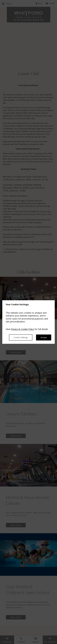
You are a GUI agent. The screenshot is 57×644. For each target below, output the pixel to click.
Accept (44, 338)
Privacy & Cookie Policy (22, 329)
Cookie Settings (21, 338)
